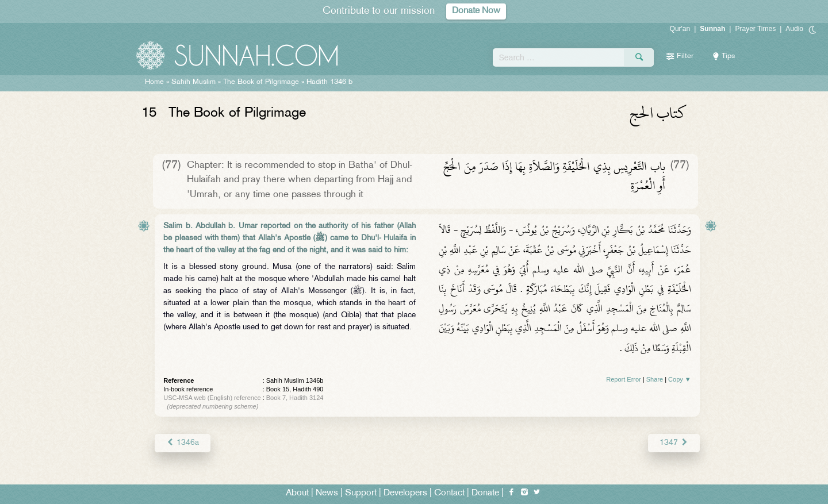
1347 (674, 443)
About (297, 493)
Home (154, 82)
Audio (794, 29)
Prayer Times (755, 29)
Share (655, 379)
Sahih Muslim (193, 82)
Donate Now (476, 11)
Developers (405, 493)
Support (361, 493)
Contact (449, 493)
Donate (485, 493)
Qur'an (680, 29)
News (327, 493)
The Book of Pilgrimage (261, 82)
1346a (182, 443)
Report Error (624, 379)
